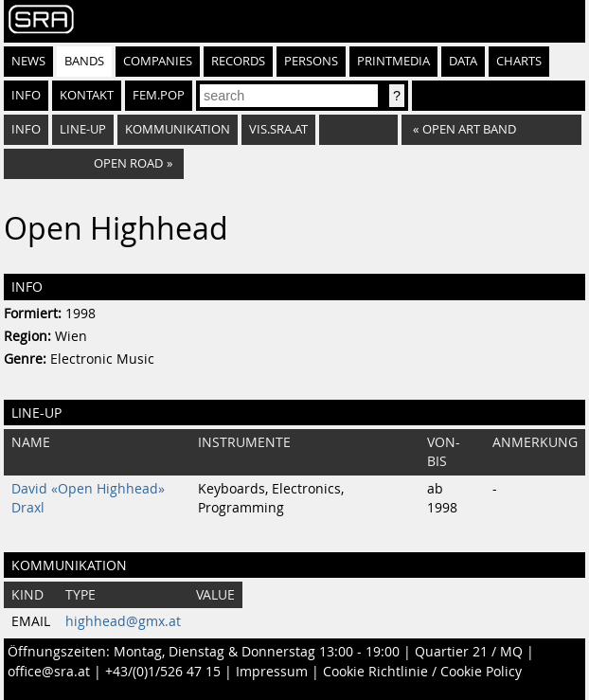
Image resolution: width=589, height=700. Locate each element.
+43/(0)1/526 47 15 (163, 672)
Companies (158, 61)
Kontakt (87, 95)
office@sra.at (49, 672)
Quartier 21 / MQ (469, 652)
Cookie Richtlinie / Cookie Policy (422, 672)
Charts (519, 61)
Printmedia (393, 61)
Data (463, 61)
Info (26, 95)
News (28, 61)
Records (238, 61)
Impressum (272, 672)
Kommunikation (178, 129)
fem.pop (159, 95)
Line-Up (83, 129)
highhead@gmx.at (123, 621)
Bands (84, 61)
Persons (311, 61)
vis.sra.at (278, 129)
